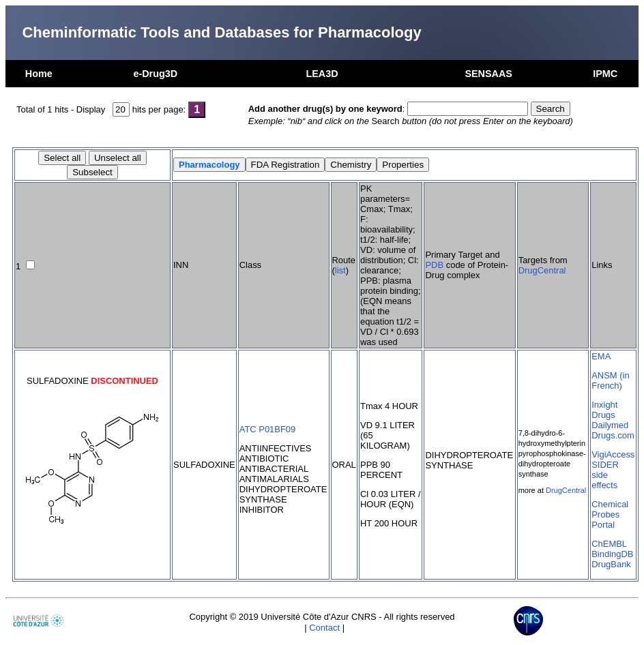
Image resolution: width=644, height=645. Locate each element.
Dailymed (610, 425)
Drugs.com (613, 435)
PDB (434, 265)
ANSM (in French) (610, 380)
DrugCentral (542, 270)
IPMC (605, 74)
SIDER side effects (605, 475)
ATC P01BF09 (268, 429)
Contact (324, 628)
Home (39, 74)
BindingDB (612, 554)
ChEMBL (609, 544)
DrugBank (611, 564)
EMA (601, 356)
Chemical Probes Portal (610, 514)
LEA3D (322, 74)
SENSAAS (488, 74)
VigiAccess (613, 454)
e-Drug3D (155, 74)
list (340, 270)
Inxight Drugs (604, 410)
